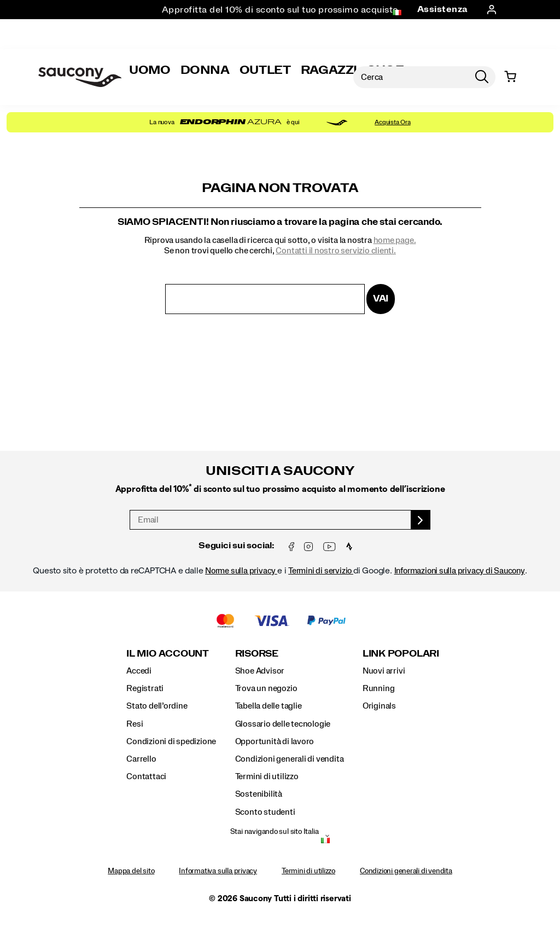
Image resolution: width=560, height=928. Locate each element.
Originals (379, 706)
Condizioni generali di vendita (290, 759)
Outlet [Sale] (265, 70)
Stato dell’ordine (157, 706)
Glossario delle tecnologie (283, 724)
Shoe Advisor (260, 671)
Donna (205, 70)
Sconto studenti (265, 812)
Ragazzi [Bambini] (329, 70)
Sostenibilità (259, 794)
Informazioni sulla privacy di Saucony (460, 571)
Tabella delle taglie (269, 706)
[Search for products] (411, 77)
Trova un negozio (266, 688)
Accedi (139, 671)
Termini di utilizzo (267, 776)
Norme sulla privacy (241, 571)
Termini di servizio (321, 571)
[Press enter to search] (482, 77)
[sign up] (421, 520)
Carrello (141, 759)
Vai (381, 298)
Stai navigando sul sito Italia (275, 832)
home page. (395, 240)
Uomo (150, 70)
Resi (135, 724)
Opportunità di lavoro (275, 741)
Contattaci (146, 776)
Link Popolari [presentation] (401, 654)
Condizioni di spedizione (171, 741)
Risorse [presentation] (257, 654)
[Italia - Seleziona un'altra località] (325, 842)
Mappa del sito (131, 871)
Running (379, 688)
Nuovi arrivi (384, 671)
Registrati (145, 688)
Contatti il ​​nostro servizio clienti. (336, 251)
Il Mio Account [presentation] (168, 654)
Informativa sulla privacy (218, 871)
